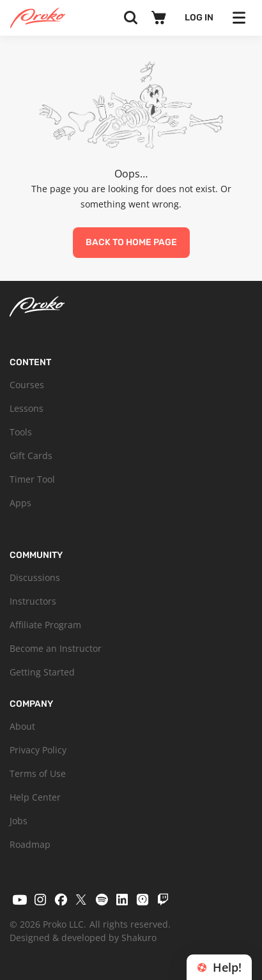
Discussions (35, 577)
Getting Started (42, 672)
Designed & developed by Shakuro (83, 938)
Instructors (33, 601)
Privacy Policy (38, 750)
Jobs (19, 821)
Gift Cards (31, 456)
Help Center (35, 797)
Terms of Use (38, 773)
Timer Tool (32, 479)
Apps (20, 503)
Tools (21, 432)
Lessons (27, 408)
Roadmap (30, 844)
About (22, 726)
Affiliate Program (45, 625)
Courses (27, 385)
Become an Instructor (56, 648)
